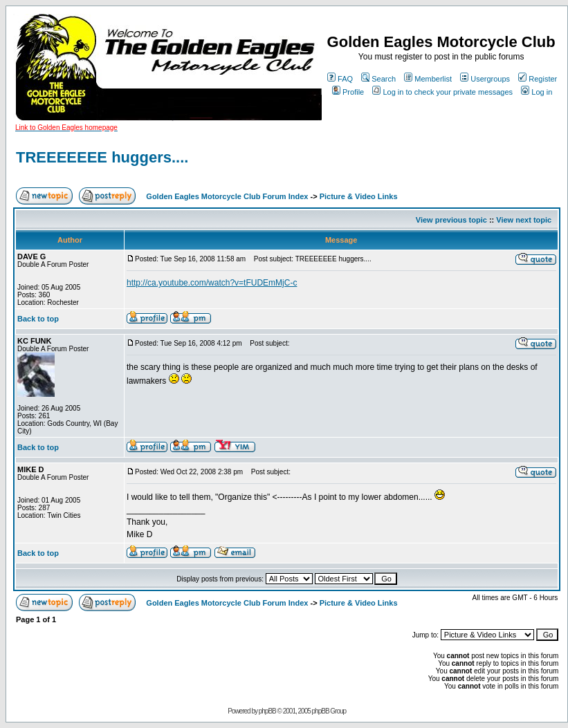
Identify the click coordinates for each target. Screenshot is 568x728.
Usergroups (485, 79)
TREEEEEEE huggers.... (102, 157)
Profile (348, 92)
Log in (537, 92)
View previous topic (451, 220)
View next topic (524, 220)
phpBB (267, 711)
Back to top (38, 319)
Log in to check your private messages (442, 92)
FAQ (340, 79)
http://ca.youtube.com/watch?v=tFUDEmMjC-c (212, 283)
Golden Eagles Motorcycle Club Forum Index (227, 196)
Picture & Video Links (359, 196)
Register (538, 79)
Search (378, 79)
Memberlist (428, 79)
